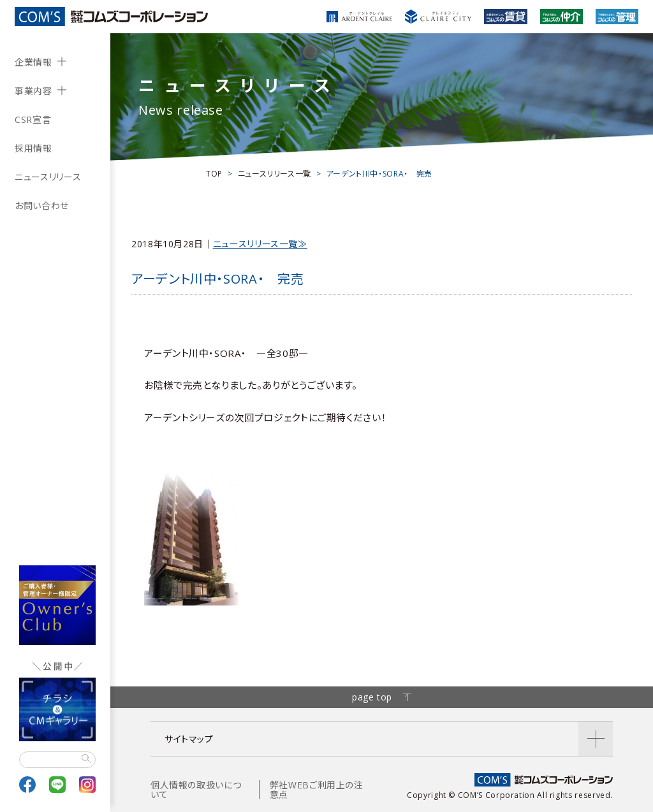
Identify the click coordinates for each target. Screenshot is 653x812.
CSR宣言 (33, 120)
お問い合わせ (42, 206)
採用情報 (33, 148)
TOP (214, 174)
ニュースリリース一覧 (275, 174)
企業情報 (33, 62)
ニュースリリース (48, 177)
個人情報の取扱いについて (196, 790)
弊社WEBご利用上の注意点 (317, 790)
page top (382, 697)
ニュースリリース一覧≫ (260, 244)
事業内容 (33, 91)
